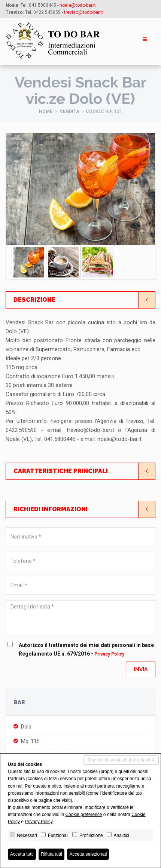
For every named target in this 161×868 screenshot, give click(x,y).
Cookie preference (83, 815)
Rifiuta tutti (51, 854)
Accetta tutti (22, 854)
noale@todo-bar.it (78, 5)
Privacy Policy (109, 654)
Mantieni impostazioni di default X (121, 760)
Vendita (70, 111)
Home (46, 111)
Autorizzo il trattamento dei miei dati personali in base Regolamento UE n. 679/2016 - (83, 649)
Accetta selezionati (88, 854)
